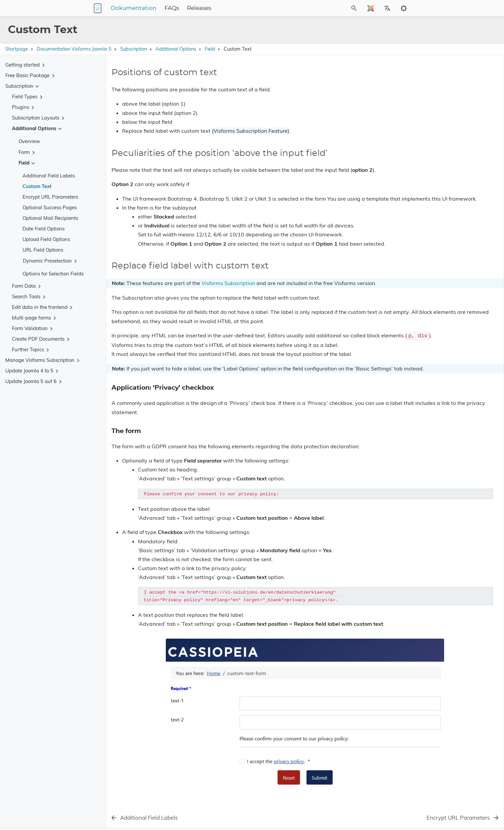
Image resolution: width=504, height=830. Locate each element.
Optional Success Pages (50, 207)
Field (210, 49)
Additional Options (176, 49)
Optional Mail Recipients (50, 218)
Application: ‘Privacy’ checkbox (438, 109)
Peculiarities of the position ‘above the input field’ (450, 92)
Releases (240, 8)
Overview (29, 141)
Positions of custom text (429, 80)
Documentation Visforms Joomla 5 (74, 49)
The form (415, 115)
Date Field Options (44, 229)
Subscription (134, 49)
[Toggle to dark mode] (404, 8)
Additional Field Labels (49, 176)
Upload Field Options (46, 239)
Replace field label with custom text (441, 104)
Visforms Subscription (228, 292)
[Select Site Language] (371, 8)
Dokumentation (175, 8)
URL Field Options (43, 250)
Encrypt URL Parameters (50, 197)
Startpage (17, 49)
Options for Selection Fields (53, 274)
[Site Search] (325, 8)
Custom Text (37, 186)
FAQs (213, 8)
